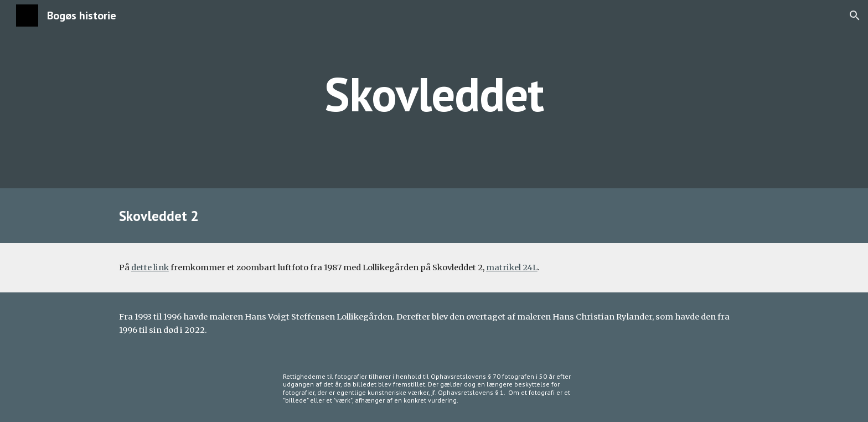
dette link (150, 267)
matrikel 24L (512, 267)
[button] (855, 16)
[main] (434, 94)
